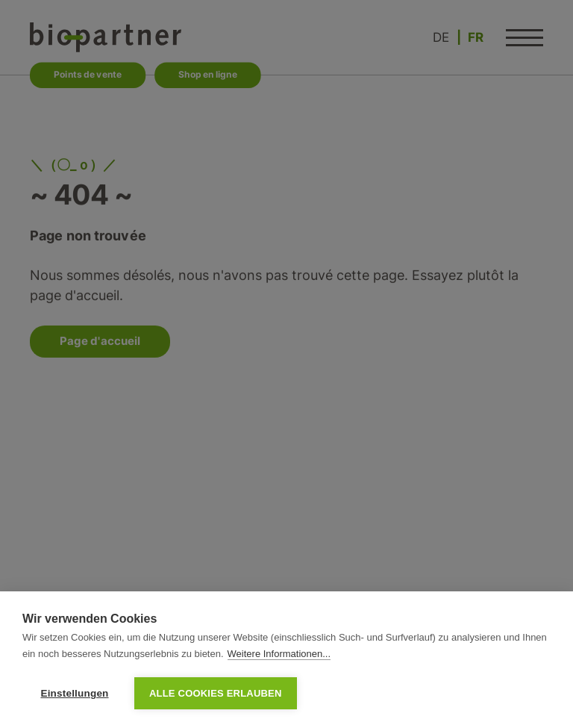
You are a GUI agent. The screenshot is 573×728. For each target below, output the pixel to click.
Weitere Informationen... (279, 654)
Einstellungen (74, 693)
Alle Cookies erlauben (216, 693)
